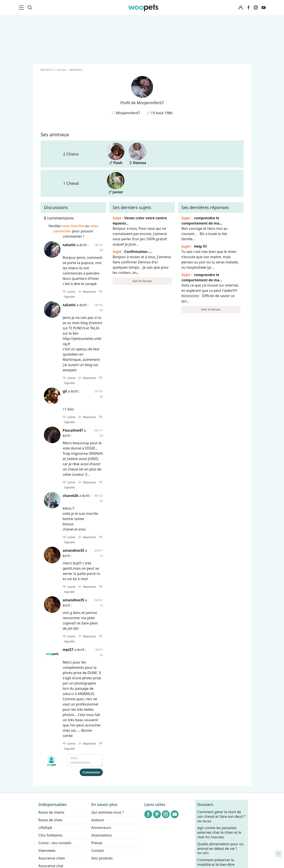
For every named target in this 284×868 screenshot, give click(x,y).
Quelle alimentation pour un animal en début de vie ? (220, 849)
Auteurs (98, 820)
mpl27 (68, 650)
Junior (116, 183)
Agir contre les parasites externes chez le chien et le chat (219, 833)
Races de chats (50, 820)
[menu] (22, 8)
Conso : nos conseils (55, 843)
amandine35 (73, 550)
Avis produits (102, 858)
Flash (116, 154)
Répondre (87, 292)
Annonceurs (101, 828)
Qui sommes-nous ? (107, 812)
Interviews (47, 851)
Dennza (138, 154)
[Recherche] (30, 8)
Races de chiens (51, 812)
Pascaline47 (73, 430)
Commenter (91, 772)
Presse (97, 843)
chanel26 (70, 496)
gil (65, 391)
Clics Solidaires (51, 835)
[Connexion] (241, 8)
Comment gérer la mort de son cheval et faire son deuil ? (221, 816)
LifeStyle (45, 828)
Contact (98, 851)
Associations (101, 835)
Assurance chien (52, 858)
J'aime (69, 292)
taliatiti (69, 245)
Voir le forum (142, 281)
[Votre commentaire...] (85, 760)
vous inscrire (73, 226)
